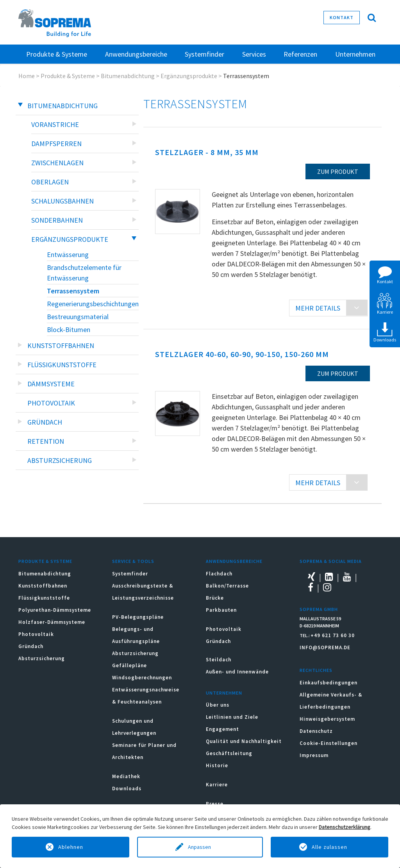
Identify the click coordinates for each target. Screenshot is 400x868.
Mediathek (126, 776)
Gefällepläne (129, 665)
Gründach (45, 422)
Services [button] (254, 54)
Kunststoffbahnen (61, 346)
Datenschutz (316, 731)
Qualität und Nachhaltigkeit (244, 741)
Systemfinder (130, 574)
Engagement (222, 729)
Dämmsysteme (51, 384)
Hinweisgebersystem (327, 719)
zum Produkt (338, 171)
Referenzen (300, 54)
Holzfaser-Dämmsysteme (52, 622)
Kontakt (342, 17)
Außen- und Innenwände (237, 672)
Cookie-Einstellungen (329, 743)
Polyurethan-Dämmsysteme (55, 610)
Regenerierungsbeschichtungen (93, 304)
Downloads (127, 789)
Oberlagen (50, 182)
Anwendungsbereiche (234, 561)
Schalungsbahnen (62, 201)
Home (27, 76)
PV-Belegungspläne (138, 617)
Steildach (219, 660)
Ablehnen (71, 847)
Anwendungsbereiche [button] (136, 54)
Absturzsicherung (60, 460)
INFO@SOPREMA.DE (325, 647)
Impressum (314, 755)
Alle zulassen (329, 847)
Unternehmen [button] (355, 54)
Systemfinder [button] (204, 54)
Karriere (217, 785)
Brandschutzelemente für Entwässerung (84, 273)
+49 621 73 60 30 (333, 635)
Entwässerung (68, 255)
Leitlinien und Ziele (232, 717)
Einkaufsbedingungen (329, 683)
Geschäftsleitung (229, 753)
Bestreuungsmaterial (78, 317)
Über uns (218, 705)
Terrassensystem (73, 291)
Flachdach (219, 574)
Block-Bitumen (69, 330)
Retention (46, 441)
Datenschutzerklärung (345, 827)
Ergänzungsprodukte (189, 76)
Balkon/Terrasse (227, 586)
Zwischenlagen (57, 163)
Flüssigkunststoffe (62, 365)
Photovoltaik (51, 403)
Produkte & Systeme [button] (57, 54)
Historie (217, 765)
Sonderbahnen (57, 220)
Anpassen (200, 847)
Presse (215, 804)
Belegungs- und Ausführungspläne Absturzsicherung (136, 641)
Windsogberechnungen (142, 678)
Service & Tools (133, 561)
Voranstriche (55, 124)
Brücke (215, 598)
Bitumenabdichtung (128, 76)
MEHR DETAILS (318, 308)
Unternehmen (224, 693)
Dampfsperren (56, 144)
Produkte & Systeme (68, 76)
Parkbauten (221, 610)
